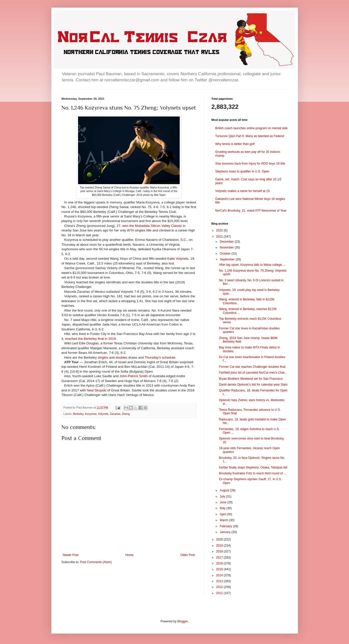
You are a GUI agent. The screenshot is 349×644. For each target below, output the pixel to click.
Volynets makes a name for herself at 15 (242, 191)
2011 (220, 593)
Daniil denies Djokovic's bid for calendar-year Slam (253, 385)
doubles (122, 357)
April (223, 514)
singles (103, 357)
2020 (220, 539)
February (226, 526)
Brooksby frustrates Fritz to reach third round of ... (252, 473)
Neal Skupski (96, 390)
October (225, 254)
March (224, 520)
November (227, 247)
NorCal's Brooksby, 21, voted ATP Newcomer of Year (251, 211)
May (223, 508)
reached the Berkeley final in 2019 (90, 339)
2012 (220, 587)
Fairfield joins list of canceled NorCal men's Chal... (253, 373)
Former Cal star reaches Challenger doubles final (252, 367)
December (227, 242)
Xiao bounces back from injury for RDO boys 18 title (250, 164)
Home (129, 555)
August (225, 490)
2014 (220, 575)
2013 (220, 581)
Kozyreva (91, 414)
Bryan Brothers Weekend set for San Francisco (251, 379)
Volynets (103, 414)
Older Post (188, 555)
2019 (220, 546)
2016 (220, 563)
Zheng (126, 414)
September (227, 259)
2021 (220, 237)
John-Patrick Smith (134, 376)
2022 (220, 230)
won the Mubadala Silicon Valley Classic (153, 226)
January (225, 532)
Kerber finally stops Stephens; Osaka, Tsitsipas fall (253, 467)
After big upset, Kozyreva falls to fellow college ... (252, 265)
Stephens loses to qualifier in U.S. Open (242, 171)
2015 (220, 569)
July (223, 496)
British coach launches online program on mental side (252, 128)
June (223, 502)
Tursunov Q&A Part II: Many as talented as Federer (250, 136)
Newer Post (71, 555)
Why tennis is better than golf (235, 144)
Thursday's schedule (160, 357)
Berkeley (78, 414)
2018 (220, 551)
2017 (220, 558)
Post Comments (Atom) (96, 562)
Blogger (183, 621)
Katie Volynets (178, 259)
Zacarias (115, 414)
